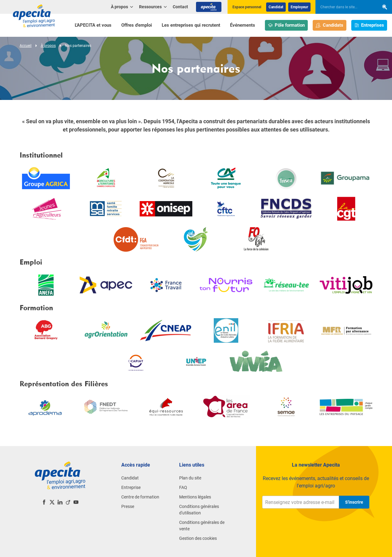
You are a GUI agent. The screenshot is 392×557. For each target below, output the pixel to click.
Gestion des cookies (198, 538)
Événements (243, 25)
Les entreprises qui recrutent (191, 25)
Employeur (299, 7)
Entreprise (131, 487)
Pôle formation (286, 25)
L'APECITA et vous (93, 25)
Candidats (330, 25)
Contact (180, 7)
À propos (48, 46)
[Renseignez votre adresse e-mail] (301, 502)
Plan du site (190, 478)
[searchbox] (344, 7)
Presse (128, 506)
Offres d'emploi (137, 25)
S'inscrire (354, 502)
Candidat (276, 7)
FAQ (183, 487)
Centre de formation (140, 497)
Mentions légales (195, 497)
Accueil (26, 46)
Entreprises (369, 25)
